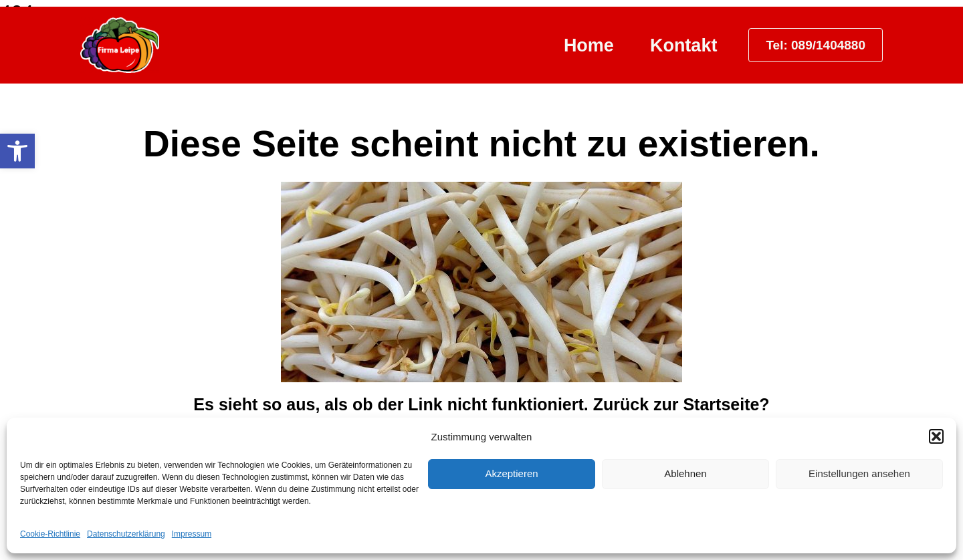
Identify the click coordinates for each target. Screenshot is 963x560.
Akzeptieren (511, 473)
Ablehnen (685, 473)
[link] (17, 151)
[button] (936, 436)
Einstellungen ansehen (859, 473)
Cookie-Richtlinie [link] (50, 534)
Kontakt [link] (684, 45)
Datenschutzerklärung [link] (126, 534)
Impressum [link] (192, 534)
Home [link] (589, 45)
